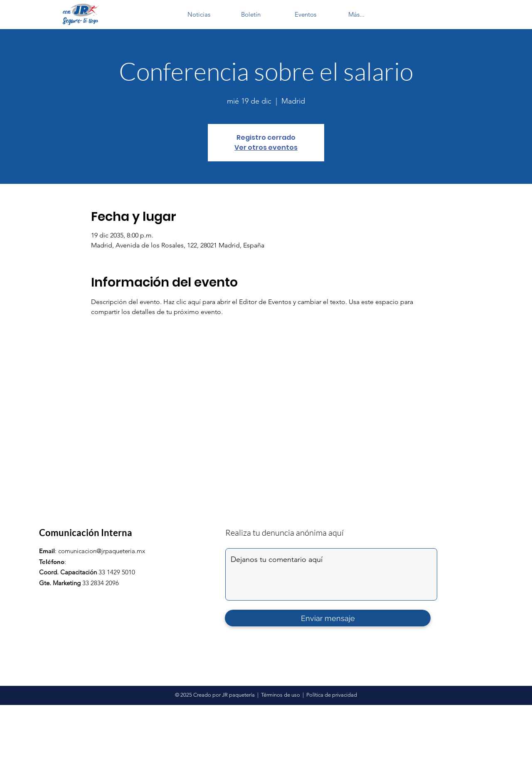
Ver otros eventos (266, 147)
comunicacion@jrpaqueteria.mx (102, 551)
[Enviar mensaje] (328, 618)
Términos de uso (281, 695)
